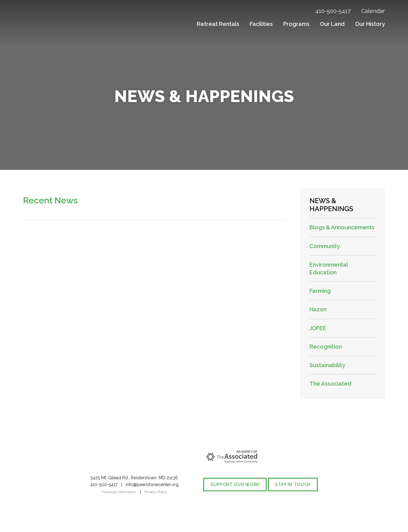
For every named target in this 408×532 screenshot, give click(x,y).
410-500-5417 (333, 11)
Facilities (261, 24)
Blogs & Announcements (342, 227)
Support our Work (235, 485)
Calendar (373, 11)
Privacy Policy (156, 492)
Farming (320, 291)
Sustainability (327, 365)
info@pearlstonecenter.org (152, 485)
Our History (370, 24)
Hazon (318, 309)
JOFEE (318, 328)
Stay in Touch (293, 485)
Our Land (332, 24)
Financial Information (119, 492)
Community (325, 246)
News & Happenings (331, 205)
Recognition (326, 347)
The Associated (330, 384)
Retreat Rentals (218, 24)
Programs (296, 24)
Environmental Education (329, 268)
